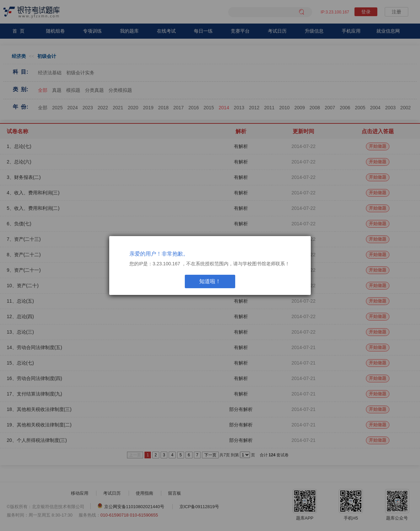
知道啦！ (210, 281)
